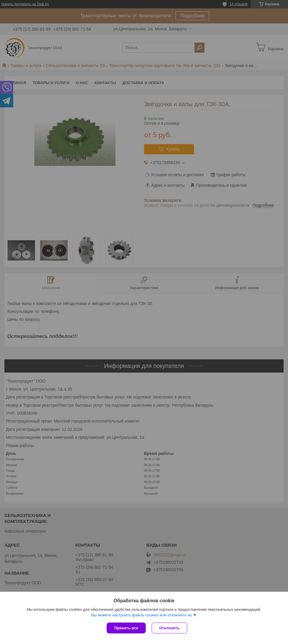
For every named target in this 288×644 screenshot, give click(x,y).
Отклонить (169, 628)
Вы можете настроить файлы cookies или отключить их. (142, 615)
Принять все (126, 628)
